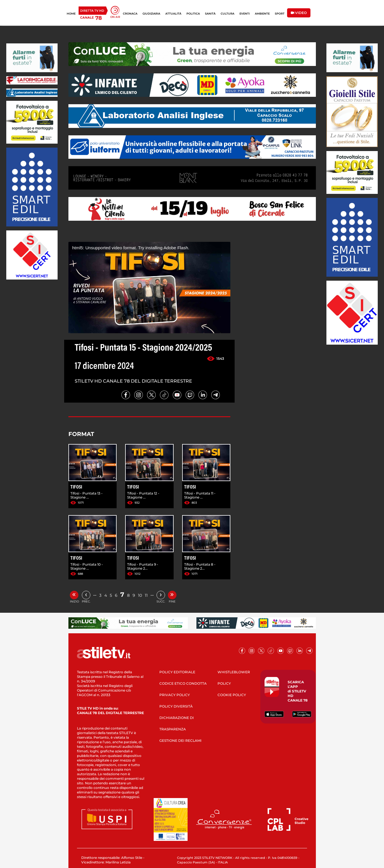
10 (140, 595)
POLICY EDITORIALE (177, 672)
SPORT (280, 14)
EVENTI (245, 14)
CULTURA (227, 14)
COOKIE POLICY (232, 695)
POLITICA (193, 14)
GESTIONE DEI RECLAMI (180, 741)
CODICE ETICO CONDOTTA (183, 683)
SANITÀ (210, 14)
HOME (71, 14)
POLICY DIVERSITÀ (176, 706)
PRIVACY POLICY (175, 695)
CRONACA (130, 14)
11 (146, 595)
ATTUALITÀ (173, 14)
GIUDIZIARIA (151, 14)
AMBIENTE (262, 14)
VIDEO (299, 13)
